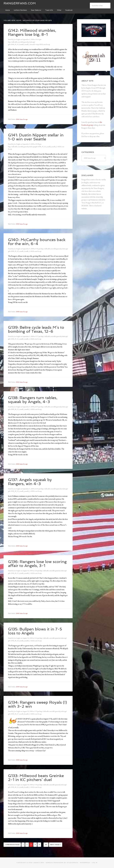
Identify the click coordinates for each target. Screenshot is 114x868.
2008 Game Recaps (22, 119)
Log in (95, 863)
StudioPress (73, 863)
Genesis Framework (55, 863)
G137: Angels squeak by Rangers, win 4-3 (31, 482)
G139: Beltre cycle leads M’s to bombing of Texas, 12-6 (37, 329)
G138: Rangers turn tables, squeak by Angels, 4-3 (34, 400)
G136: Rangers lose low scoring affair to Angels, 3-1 (35, 564)
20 (46, 845)
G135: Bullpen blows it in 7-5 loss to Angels (36, 631)
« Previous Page (12, 845)
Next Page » (56, 845)
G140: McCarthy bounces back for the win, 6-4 (38, 242)
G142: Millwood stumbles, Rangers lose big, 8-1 (33, 32)
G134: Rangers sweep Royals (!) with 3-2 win (36, 704)
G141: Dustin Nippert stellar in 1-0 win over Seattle (37, 137)
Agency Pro (39, 863)
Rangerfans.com (20, 3)
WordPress (85, 863)
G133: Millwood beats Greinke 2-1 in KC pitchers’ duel (37, 778)
